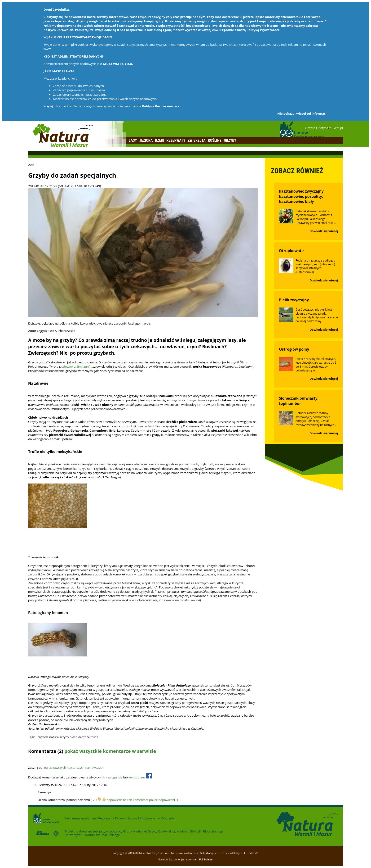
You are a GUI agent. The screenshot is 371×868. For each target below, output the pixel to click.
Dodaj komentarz (40, 760)
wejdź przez (140, 777)
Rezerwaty (176, 140)
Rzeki (159, 140)
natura (54, 737)
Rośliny (215, 140)
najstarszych (76, 768)
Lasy (133, 140)
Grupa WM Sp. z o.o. (118, 64)
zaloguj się (115, 777)
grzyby (64, 737)
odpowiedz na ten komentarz (127, 800)
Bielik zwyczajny (294, 300)
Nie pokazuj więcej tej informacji (302, 113)
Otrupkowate (291, 251)
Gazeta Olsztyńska (318, 128)
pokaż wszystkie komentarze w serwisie (110, 751)
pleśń (74, 737)
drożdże (84, 737)
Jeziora (146, 140)
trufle (95, 737)
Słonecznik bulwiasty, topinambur (299, 401)
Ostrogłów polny (294, 349)
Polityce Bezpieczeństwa (161, 106)
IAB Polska (206, 859)
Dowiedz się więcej (324, 231)
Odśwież (60, 760)
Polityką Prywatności (263, 30)
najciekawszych (55, 768)
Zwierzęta (197, 140)
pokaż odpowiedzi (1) (164, 800)
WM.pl (338, 128)
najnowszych (95, 768)
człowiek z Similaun (75, 366)
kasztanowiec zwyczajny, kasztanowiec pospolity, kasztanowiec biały (302, 196)
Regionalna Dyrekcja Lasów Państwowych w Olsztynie (136, 818)
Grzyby (230, 140)
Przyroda (42, 737)
